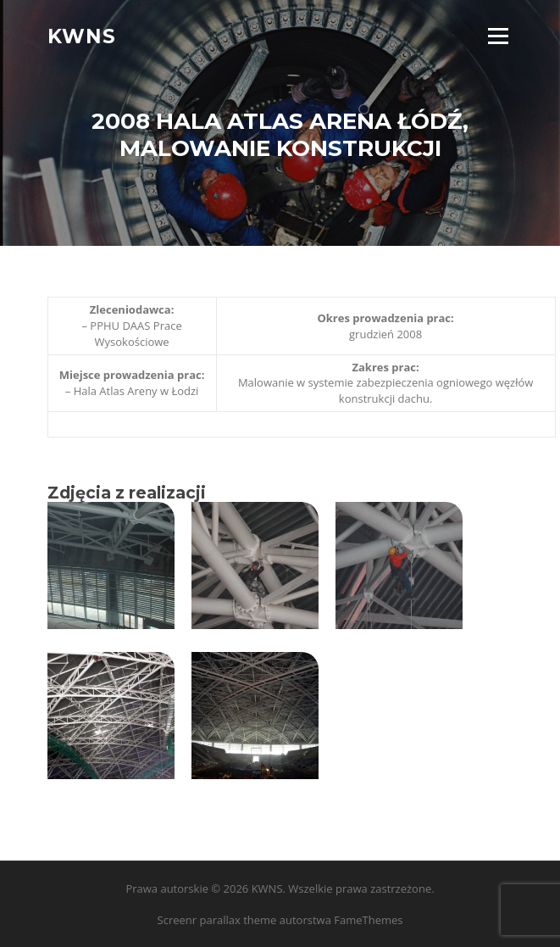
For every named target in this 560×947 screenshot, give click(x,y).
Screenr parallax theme (217, 920)
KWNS (82, 36)
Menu (498, 36)
